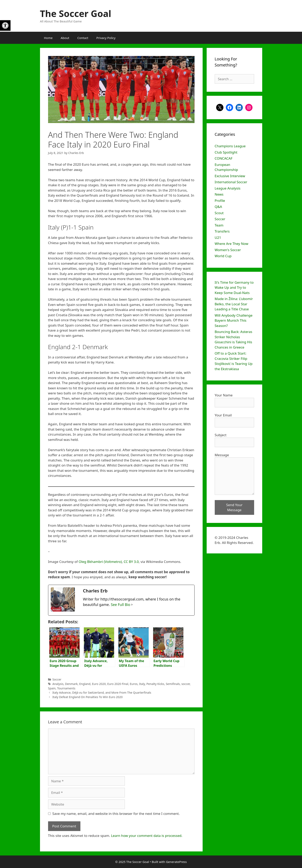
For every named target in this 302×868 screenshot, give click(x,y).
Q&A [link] (218, 207)
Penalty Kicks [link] (155, 684)
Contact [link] (83, 38)
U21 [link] (218, 238)
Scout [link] (219, 213)
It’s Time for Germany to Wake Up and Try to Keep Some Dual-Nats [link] (234, 288)
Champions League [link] (230, 146)
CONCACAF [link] (224, 158)
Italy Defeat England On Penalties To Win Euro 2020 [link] (87, 697)
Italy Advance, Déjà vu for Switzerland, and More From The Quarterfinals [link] (102, 693)
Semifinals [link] (173, 684)
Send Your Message (234, 507)
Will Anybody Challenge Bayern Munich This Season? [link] (234, 320)
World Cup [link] (223, 256)
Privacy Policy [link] (106, 38)
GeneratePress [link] (176, 862)
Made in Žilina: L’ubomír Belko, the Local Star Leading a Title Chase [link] (234, 304)
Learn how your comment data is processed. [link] (147, 836)
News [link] (219, 194)
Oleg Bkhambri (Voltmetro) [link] (100, 562)
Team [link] (219, 225)
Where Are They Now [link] (232, 244)
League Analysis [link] (228, 188)
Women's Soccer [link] (228, 250)
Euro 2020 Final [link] (118, 684)
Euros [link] (134, 684)
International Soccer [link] (231, 182)
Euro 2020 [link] (99, 684)
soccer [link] (186, 684)
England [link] (85, 684)
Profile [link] (220, 201)
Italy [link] (142, 684)
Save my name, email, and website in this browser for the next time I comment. (116, 814)
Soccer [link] (57, 679)
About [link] (65, 38)
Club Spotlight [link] (226, 152)
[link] (5, 25)
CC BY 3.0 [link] (131, 562)
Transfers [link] (222, 231)
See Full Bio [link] (120, 605)
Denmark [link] (71, 684)
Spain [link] (52, 688)
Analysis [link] (58, 684)
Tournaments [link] (66, 688)
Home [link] (48, 38)
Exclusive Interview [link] (230, 176)
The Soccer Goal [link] (76, 13)
